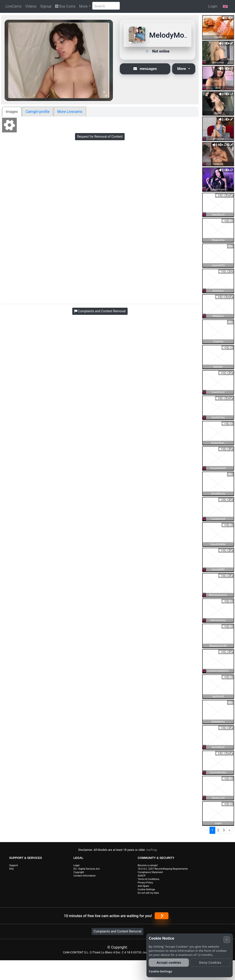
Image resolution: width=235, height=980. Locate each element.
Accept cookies (169, 962)
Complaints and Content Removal (117, 931)
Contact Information (85, 876)
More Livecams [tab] (70, 112)
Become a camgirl (148, 865)
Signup (46, 6)
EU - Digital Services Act (87, 869)
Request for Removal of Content (100, 137)
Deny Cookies (210, 962)
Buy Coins (65, 6)
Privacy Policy (145, 883)
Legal (76, 865)
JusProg (151, 850)
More (83, 6)
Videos (31, 6)
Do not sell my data (148, 893)
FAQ (11, 869)
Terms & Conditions (148, 879)
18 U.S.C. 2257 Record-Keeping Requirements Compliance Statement (163, 871)
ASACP (142, 876)
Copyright (79, 872)
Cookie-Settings (146, 889)
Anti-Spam (143, 886)
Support (14, 865)
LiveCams (14, 6)
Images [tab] (12, 112)
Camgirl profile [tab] (38, 112)
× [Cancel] (227, 940)
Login (213, 6)
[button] (225, 6)
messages (145, 69)
